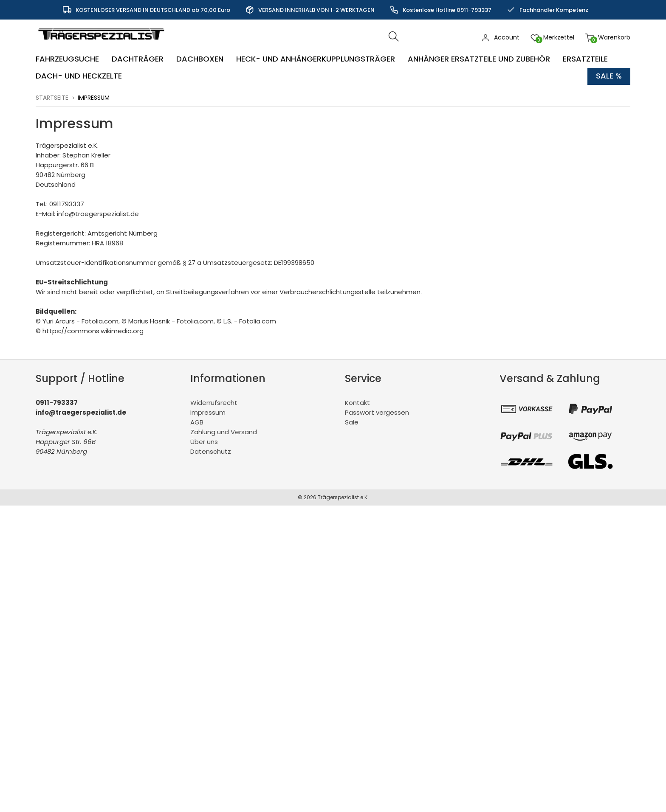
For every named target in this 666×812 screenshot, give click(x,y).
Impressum (208, 412)
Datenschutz (211, 451)
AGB (197, 422)
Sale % (609, 76)
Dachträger (138, 59)
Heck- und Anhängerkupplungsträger (316, 59)
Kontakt (357, 403)
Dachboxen (200, 59)
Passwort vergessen (377, 412)
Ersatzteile (585, 59)
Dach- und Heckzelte (79, 76)
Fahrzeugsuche (67, 59)
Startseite (52, 98)
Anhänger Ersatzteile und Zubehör (479, 59)
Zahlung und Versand (224, 432)
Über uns (204, 442)
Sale (352, 422)
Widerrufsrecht (214, 403)
